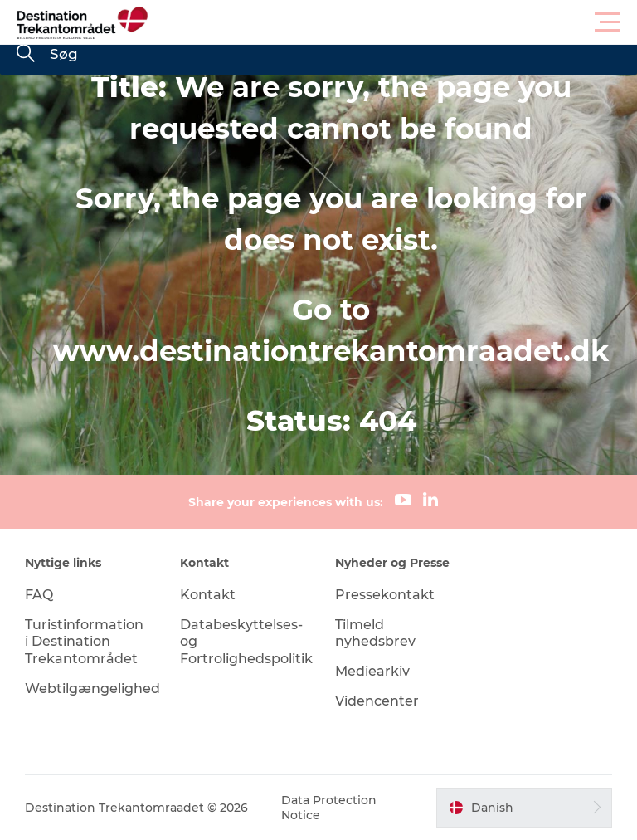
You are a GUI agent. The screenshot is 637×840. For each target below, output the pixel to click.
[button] (393, 22)
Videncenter (377, 701)
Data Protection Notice (329, 808)
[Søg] (26, 55)
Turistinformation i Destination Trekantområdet (84, 642)
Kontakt (208, 595)
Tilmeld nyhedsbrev (375, 633)
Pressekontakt (385, 595)
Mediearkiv (372, 671)
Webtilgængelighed (92, 689)
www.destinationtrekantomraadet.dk (331, 351)
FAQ (39, 595)
